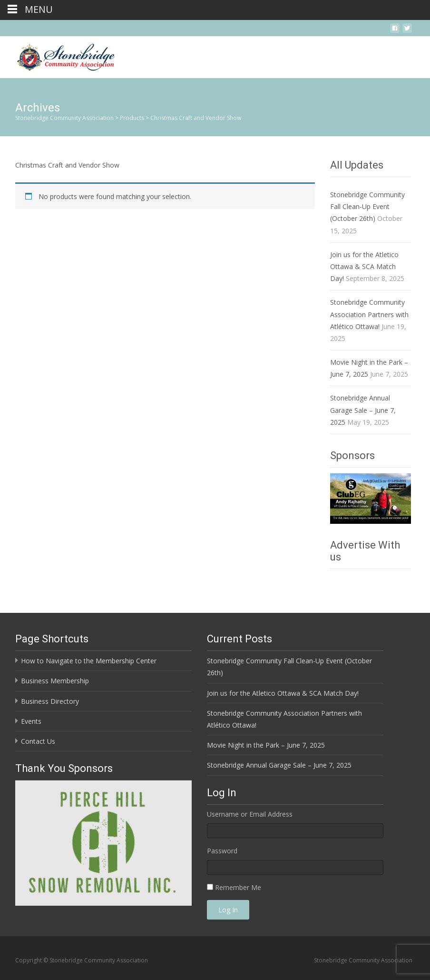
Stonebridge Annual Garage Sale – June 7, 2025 (363, 410)
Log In (228, 910)
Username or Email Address (250, 814)
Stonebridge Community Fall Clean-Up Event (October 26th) (367, 206)
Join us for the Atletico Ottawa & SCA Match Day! (364, 266)
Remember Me (238, 887)
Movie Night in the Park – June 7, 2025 (266, 745)
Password (222, 851)
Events (31, 721)
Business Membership (55, 681)
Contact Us (38, 741)
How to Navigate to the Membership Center (89, 661)
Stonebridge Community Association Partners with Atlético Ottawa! (369, 314)
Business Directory (50, 701)
